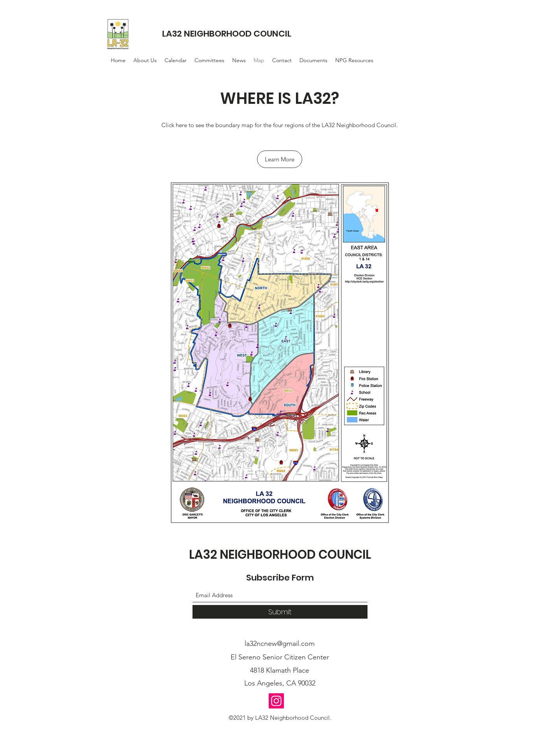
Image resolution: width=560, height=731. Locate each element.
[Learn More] (280, 159)
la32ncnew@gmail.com (280, 644)
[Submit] (280, 612)
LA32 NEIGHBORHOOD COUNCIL (227, 34)
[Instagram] (276, 701)
